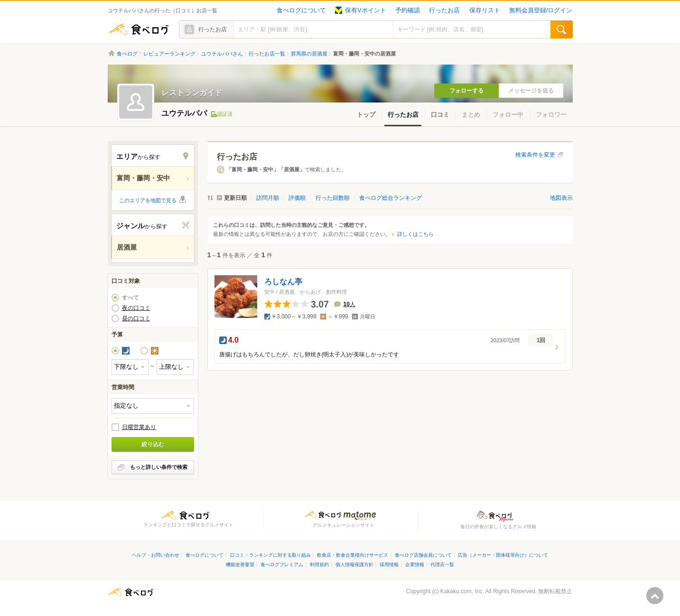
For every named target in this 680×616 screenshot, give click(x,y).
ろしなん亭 (283, 282)
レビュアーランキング (169, 54)
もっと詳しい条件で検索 (159, 467)
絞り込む (153, 444)
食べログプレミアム (282, 565)
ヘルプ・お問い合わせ (156, 555)
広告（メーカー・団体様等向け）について (503, 555)
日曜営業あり (139, 427)
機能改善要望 (240, 565)
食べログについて (301, 10)
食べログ (139, 29)
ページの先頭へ (655, 596)
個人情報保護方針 (354, 565)
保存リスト (485, 10)
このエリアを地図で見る (148, 200)
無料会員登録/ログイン (541, 10)
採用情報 (389, 565)
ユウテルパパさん (222, 54)
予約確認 (408, 10)
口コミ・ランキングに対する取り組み (270, 555)
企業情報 (415, 565)
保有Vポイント (360, 10)
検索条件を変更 (535, 155)
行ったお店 (444, 10)
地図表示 (561, 198)
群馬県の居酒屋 (309, 54)
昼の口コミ (136, 318)
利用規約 (319, 565)
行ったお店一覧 (267, 54)
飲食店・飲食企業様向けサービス (353, 555)
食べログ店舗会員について (423, 555)
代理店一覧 (442, 565)
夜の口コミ (136, 308)
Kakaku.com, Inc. (462, 591)
